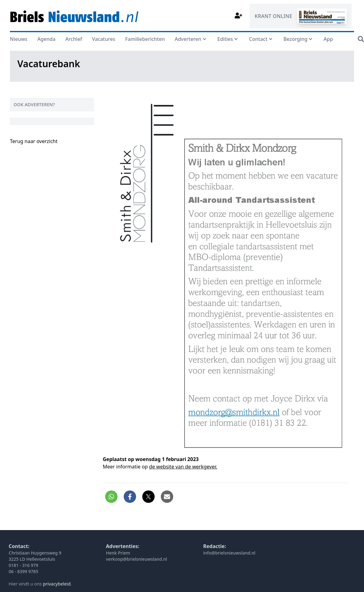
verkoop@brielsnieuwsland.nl (137, 559)
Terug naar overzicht (34, 141)
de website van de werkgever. (183, 467)
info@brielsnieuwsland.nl (229, 553)
